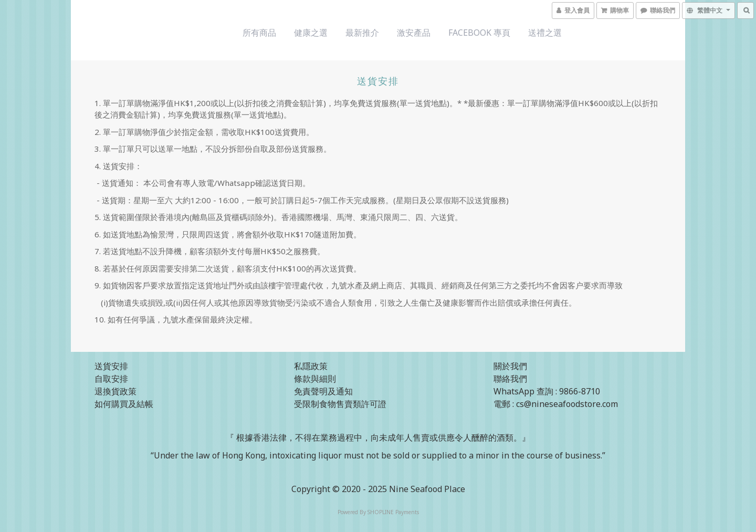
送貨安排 (111, 366)
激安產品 (414, 33)
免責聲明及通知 (323, 391)
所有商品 (259, 33)
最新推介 (362, 33)
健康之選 (311, 33)
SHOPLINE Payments (393, 512)
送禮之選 (545, 33)
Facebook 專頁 (479, 33)
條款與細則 (315, 379)
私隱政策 (311, 366)
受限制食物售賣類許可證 (340, 404)
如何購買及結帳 (124, 404)
